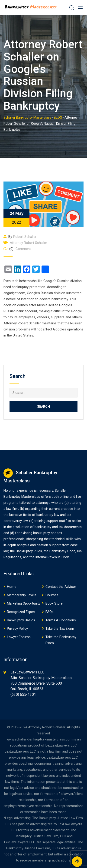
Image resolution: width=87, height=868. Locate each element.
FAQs (50, 612)
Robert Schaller (25, 237)
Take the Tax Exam (60, 629)
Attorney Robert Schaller (28, 243)
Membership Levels (22, 595)
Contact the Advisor (61, 587)
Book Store (54, 603)
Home (12, 587)
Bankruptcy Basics (21, 620)
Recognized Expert (21, 612)
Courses (52, 595)
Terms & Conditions (61, 620)
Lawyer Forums (19, 637)
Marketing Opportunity (24, 603)
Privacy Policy (17, 629)
